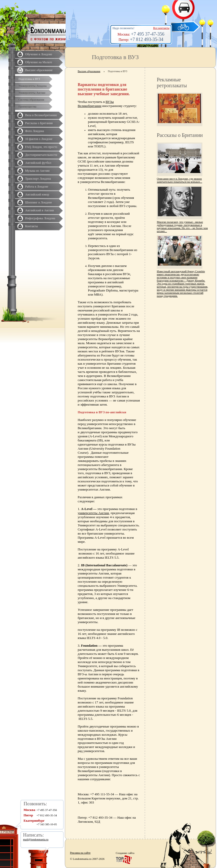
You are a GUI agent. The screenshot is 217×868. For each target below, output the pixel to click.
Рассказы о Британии (39, 123)
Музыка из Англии (37, 171)
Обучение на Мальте (39, 62)
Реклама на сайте (80, 853)
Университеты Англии (32, 93)
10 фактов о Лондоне (39, 139)
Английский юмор (37, 194)
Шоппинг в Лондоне (39, 202)
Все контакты (161, 28)
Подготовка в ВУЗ (29, 79)
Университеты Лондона (33, 86)
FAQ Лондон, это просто (41, 147)
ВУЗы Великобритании (96, 104)
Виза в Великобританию (41, 115)
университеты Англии (93, 513)
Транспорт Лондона (38, 179)
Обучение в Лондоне (39, 54)
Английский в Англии (39, 210)
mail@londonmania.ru (36, 839)
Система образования (31, 100)
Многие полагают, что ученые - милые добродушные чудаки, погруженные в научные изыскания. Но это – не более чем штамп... (182, 226)
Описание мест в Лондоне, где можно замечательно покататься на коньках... (179, 180)
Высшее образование (39, 70)
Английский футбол (38, 163)
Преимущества (27, 106)
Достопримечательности (41, 155)
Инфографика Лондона (40, 218)
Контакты (32, 226)
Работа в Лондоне (37, 187)
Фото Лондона (35, 131)
